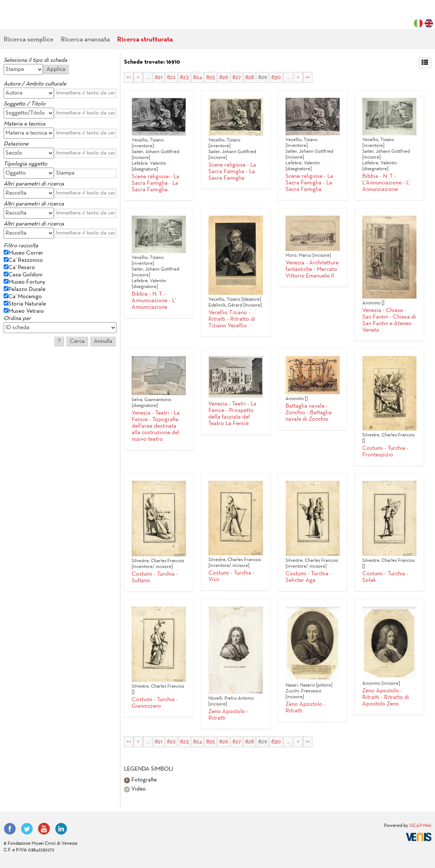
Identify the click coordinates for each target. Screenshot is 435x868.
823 (184, 77)
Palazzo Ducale (27, 289)
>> (308, 77)
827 (237, 77)
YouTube (44, 829)
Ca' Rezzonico (26, 260)
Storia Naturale (27, 304)
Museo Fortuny (27, 282)
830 (276, 77)
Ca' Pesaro (22, 268)
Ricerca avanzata (85, 40)
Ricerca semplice (29, 40)
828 (250, 77)
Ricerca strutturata (145, 40)
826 (224, 77)
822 (171, 77)
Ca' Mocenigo (25, 297)
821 (159, 77)
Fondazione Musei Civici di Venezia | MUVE (33, 18)
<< (129, 77)
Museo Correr (26, 253)
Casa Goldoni (25, 275)
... (148, 77)
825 (211, 77)
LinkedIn (61, 829)
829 (263, 77)
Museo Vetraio (26, 311)
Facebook (10, 829)
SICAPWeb (420, 826)
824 (197, 77)
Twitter (27, 829)
